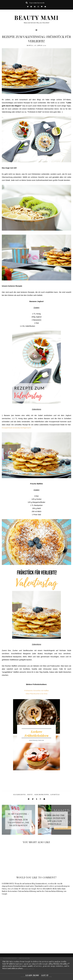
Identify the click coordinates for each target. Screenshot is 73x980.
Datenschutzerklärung (27, 891)
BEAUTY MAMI (36, 18)
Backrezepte (20, 794)
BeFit (30, 794)
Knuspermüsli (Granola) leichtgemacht (16, 428)
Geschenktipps (42, 794)
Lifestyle (55, 794)
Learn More (32, 975)
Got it (45, 975)
